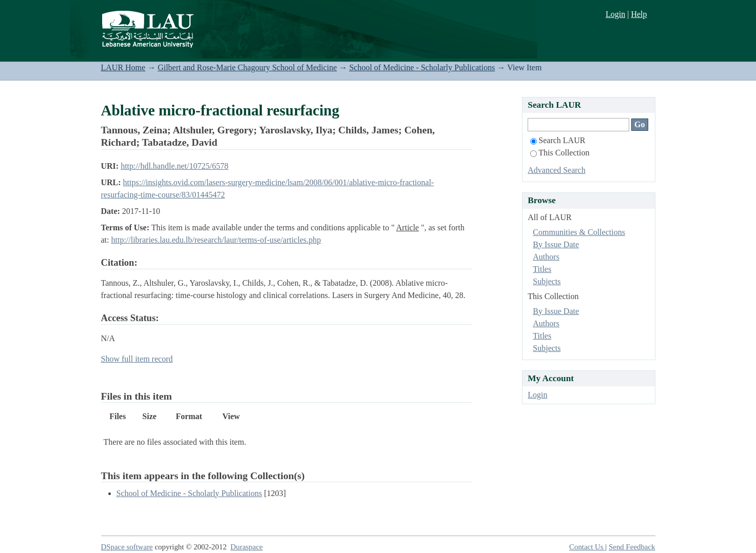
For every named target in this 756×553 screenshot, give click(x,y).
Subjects (547, 281)
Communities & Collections (579, 232)
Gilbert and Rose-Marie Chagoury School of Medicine (247, 67)
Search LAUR (558, 140)
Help (639, 14)
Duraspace (247, 547)
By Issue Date (556, 244)
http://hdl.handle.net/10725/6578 (175, 166)
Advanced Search (556, 170)
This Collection (560, 153)
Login (615, 14)
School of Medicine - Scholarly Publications (422, 67)
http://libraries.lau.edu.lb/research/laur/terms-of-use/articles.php (216, 240)
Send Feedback (632, 547)
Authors (546, 257)
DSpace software (127, 547)
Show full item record (137, 359)
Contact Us (587, 547)
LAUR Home (123, 67)
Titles (542, 269)
